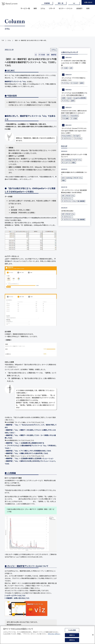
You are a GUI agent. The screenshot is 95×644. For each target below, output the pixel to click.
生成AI (82, 83)
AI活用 (63, 98)
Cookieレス (65, 116)
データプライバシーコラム (69, 201)
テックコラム (65, 83)
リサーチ (52, 8)
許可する (72, 640)
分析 (48, 55)
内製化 (74, 163)
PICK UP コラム (77, 160)
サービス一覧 (25, 8)
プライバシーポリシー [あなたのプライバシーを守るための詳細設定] (54, 634)
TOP (3, 40)
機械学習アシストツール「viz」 (16, 81)
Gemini (69, 98)
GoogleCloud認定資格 (80, 98)
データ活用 (74, 118)
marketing (68, 160)
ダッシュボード (66, 163)
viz (74, 3)
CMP (63, 196)
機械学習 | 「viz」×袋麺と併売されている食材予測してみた (27, 453)
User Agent (76, 136)
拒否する (72, 635)
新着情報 (47, 3)
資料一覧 (61, 3)
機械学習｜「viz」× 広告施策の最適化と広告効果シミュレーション (30, 458)
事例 (35, 8)
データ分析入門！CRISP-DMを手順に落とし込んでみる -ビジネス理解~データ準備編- (74, 63)
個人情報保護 (81, 201)
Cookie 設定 (72, 630)
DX (63, 160)
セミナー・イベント (66, 8)
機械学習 (54, 55)
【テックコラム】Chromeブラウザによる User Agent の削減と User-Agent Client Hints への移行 (74, 131)
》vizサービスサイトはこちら (15, 595)
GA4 (63, 178)
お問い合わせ (88, 2)
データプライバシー (67, 138)
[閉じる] (93, 635)
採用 (88, 8)
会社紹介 (79, 8)
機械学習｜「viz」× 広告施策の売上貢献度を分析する (25, 443)
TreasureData (74, 116)
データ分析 (42, 55)
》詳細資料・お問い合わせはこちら (17, 598)
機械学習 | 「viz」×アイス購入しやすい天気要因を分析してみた (29, 451)
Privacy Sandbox (66, 136)
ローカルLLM (74, 83)
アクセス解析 (65, 118)
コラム (43, 8)
